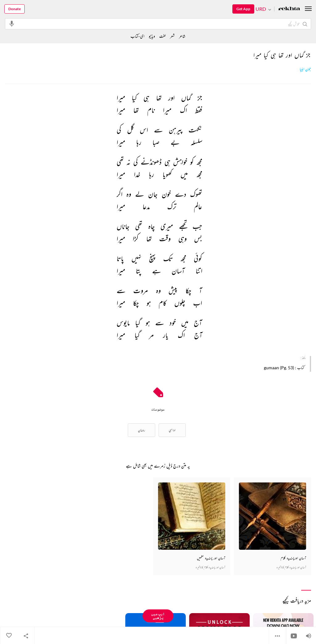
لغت (162, 36)
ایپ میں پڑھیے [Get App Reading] (158, 616)
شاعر (182, 36)
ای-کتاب (137, 36)
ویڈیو (152, 36)
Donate (15, 9)
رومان (141, 430)
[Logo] (289, 9)
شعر (172, 36)
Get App (243, 9)
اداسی (172, 430)
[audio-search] (12, 23)
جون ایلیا (305, 69)
